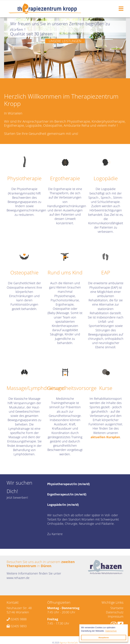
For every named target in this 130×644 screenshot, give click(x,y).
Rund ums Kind (65, 272)
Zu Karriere (55, 534)
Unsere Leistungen (65, 41)
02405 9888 (19, 619)
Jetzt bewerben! (17, 497)
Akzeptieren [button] (104, 638)
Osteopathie (24, 272)
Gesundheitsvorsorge (72, 388)
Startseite (117, 608)
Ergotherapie (65, 178)
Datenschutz (115, 612)
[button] (13, 48)
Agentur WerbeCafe (69, 643)
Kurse (106, 388)
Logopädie (106, 178)
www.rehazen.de (18, 578)
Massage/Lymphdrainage (35, 388)
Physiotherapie (24, 178)
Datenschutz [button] (111, 631)
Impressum (116, 616)
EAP (106, 272)
